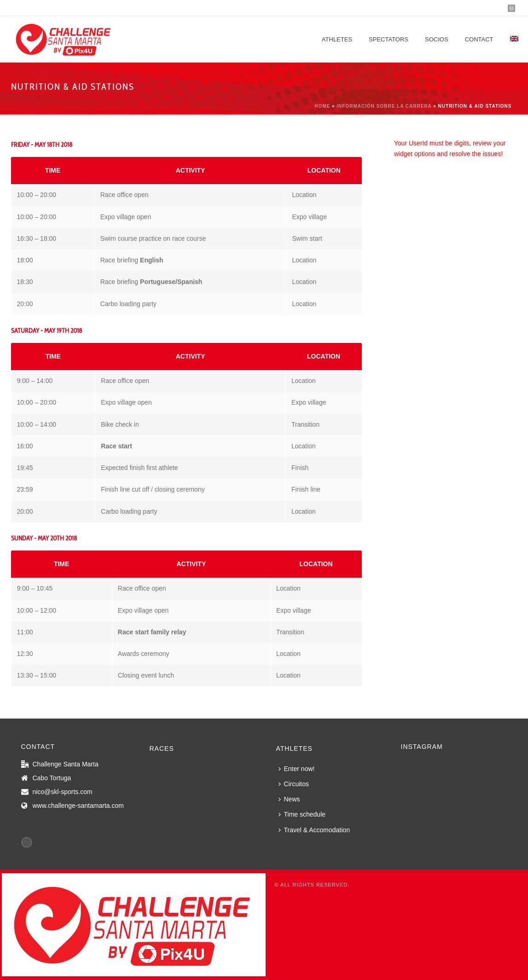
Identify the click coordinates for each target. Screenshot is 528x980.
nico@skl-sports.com (63, 792)
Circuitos (294, 784)
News (289, 799)
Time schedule (302, 814)
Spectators (389, 39)
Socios (437, 39)
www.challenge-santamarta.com (78, 806)
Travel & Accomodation (314, 830)
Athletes (337, 39)
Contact (479, 39)
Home (322, 106)
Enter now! (297, 769)
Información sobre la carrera (384, 106)
